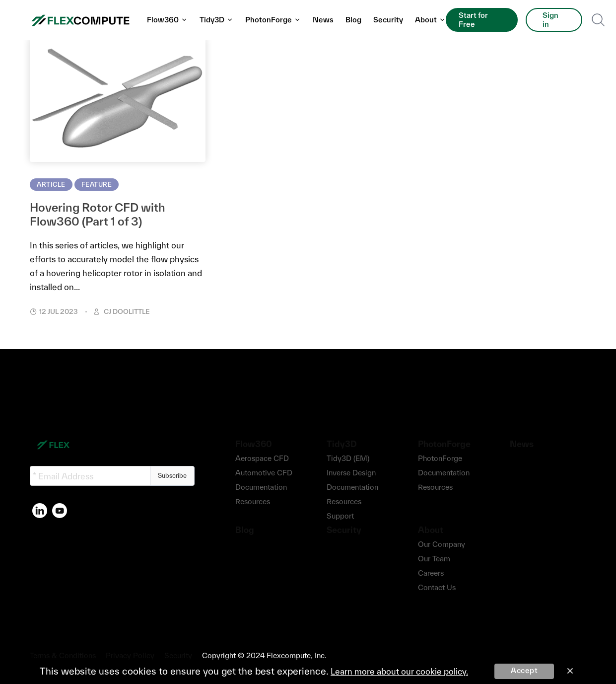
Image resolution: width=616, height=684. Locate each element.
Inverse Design (351, 473)
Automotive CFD (264, 473)
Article (51, 185)
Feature (97, 185)
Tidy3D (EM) (348, 458)
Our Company (442, 544)
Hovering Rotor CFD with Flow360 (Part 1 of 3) (98, 214)
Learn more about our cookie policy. (399, 671)
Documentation (261, 487)
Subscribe (172, 476)
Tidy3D (216, 20)
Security (388, 20)
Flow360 (167, 20)
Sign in (550, 20)
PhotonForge (273, 20)
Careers (431, 573)
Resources (253, 501)
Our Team (434, 559)
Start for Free (473, 20)
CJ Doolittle (127, 311)
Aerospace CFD (262, 458)
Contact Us (437, 587)
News (323, 20)
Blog (353, 20)
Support (340, 516)
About (430, 20)
